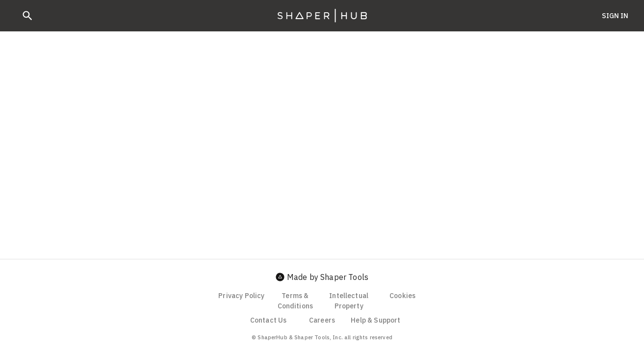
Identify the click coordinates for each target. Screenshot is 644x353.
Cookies (402, 296)
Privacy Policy (241, 296)
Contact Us (269, 320)
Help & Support (375, 320)
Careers (322, 320)
